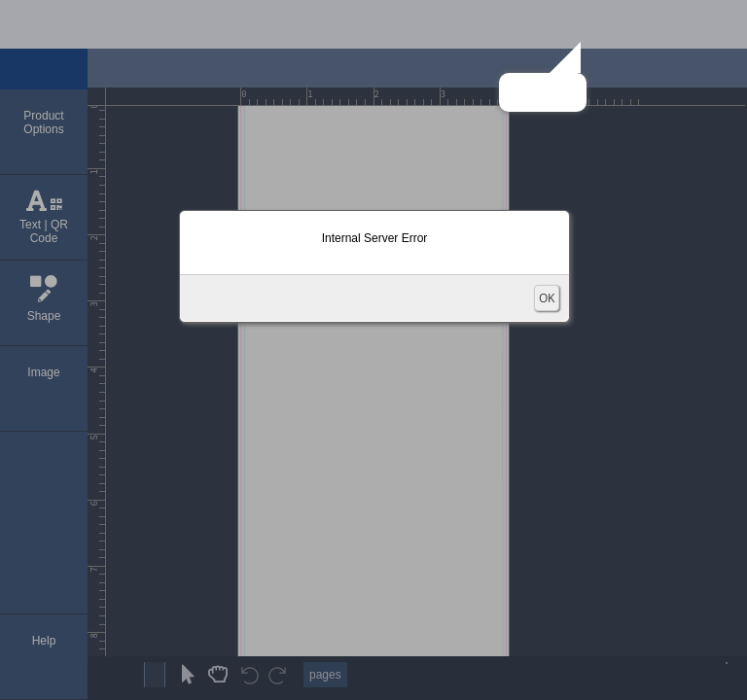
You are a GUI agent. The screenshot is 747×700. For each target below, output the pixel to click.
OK (547, 298)
